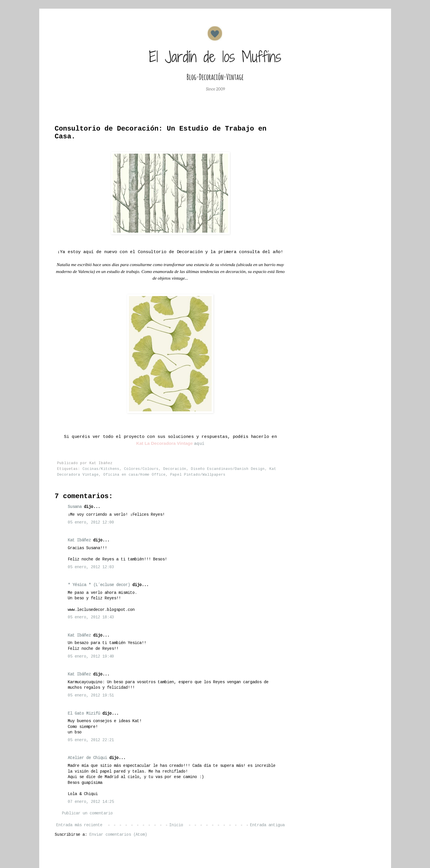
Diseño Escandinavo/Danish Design (228, 469)
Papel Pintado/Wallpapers (198, 475)
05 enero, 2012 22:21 (91, 740)
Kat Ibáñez (79, 540)
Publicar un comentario (87, 813)
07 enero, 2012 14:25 (91, 802)
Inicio (176, 825)
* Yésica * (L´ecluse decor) (99, 585)
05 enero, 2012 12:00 (91, 522)
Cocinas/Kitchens (101, 469)
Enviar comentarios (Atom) (118, 835)
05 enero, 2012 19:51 (91, 695)
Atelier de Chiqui (87, 758)
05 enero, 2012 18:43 (91, 617)
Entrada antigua (267, 825)
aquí (199, 444)
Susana (75, 507)
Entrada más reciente (79, 825)
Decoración (175, 469)
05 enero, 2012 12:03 (91, 567)
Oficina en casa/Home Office (134, 475)
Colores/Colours (141, 469)
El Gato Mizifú (84, 713)
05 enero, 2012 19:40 (91, 656)
